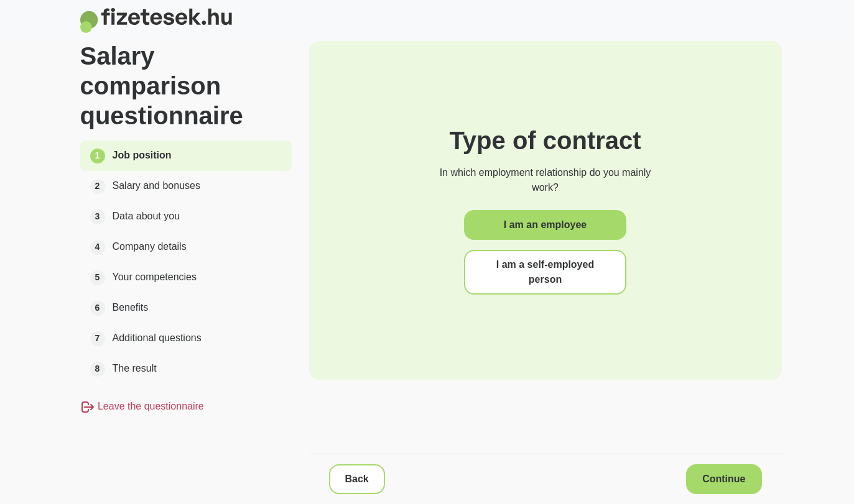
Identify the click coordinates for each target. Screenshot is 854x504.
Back (357, 479)
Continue (724, 479)
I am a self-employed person (545, 272)
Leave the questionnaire (142, 406)
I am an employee (545, 225)
